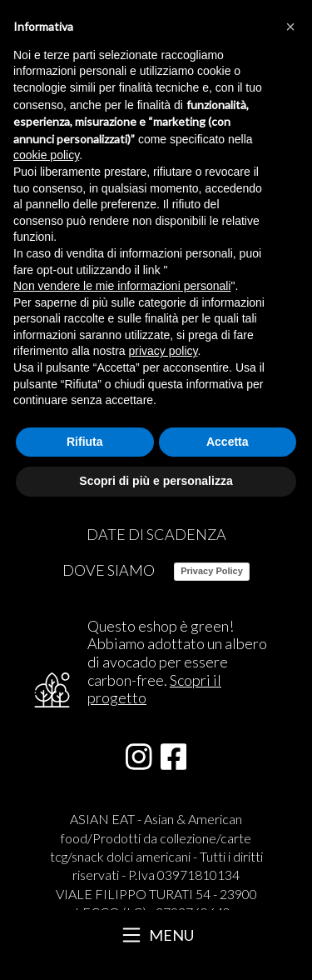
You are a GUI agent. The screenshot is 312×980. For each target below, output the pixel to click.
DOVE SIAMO (109, 570)
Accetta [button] (228, 442)
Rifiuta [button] (85, 442)
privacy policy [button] (163, 351)
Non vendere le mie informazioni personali (122, 286)
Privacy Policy (212, 571)
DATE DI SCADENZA (156, 534)
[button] (290, 27)
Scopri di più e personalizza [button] (156, 481)
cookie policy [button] (46, 155)
